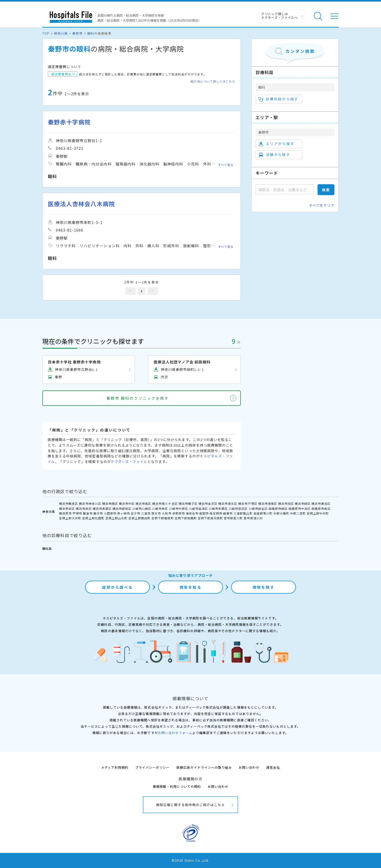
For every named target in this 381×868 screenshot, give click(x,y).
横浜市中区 (127, 503)
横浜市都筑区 (122, 509)
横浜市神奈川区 (90, 503)
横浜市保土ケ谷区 (165, 503)
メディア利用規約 (115, 767)
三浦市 (146, 513)
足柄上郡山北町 (116, 518)
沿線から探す (274, 155)
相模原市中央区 (300, 509)
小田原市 (110, 513)
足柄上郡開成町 (139, 518)
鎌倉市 (88, 513)
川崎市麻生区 (258, 509)
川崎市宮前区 (238, 509)
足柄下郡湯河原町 (210, 518)
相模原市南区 (321, 509)
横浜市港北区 (228, 503)
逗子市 (135, 513)
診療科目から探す (278, 99)
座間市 (204, 513)
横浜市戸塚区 (248, 503)
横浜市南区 (143, 503)
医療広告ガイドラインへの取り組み (204, 767)
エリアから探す (276, 144)
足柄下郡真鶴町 (186, 518)
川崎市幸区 (160, 509)
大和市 (166, 513)
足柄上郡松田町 (93, 518)
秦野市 (77, 33)
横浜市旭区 (286, 503)
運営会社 (273, 767)
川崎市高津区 (198, 509)
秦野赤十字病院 (69, 122)
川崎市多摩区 (218, 509)
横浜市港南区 (268, 503)
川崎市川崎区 (142, 509)
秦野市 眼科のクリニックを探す (138, 398)
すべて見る (226, 165)
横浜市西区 (110, 503)
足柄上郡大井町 (70, 518)
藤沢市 (98, 513)
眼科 (91, 33)
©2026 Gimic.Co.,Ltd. (190, 860)
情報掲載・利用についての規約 (177, 786)
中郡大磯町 (281, 513)
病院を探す (264, 587)
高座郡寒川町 (263, 513)
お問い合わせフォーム (175, 733)
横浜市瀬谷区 (321, 503)
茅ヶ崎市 (124, 513)
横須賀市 (65, 513)
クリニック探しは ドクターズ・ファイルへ (280, 15)
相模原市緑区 (278, 509)
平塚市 (77, 513)
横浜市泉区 (84, 509)
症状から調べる (117, 587)
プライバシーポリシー (152, 767)
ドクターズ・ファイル (129, 462)
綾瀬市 (228, 513)
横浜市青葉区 (102, 509)
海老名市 (192, 513)
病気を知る (191, 587)
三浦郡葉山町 (243, 513)
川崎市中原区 (179, 509)
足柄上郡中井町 (318, 513)
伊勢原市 (179, 513)
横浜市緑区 (303, 503)
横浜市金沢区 (208, 503)
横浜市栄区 (67, 509)
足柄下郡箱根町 (162, 518)
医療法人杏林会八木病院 (81, 204)
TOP (46, 33)
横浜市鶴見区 (69, 503)
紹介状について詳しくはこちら (213, 81)
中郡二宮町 (298, 513)
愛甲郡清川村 (253, 518)
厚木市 (156, 513)
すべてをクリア (322, 205)
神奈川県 (61, 33)
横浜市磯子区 (188, 503)
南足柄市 (216, 513)
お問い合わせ (249, 767)
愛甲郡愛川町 (233, 518)
